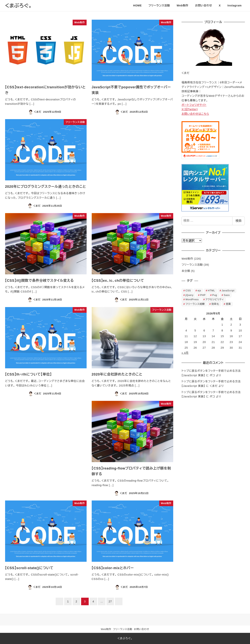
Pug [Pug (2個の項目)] (215, 295)
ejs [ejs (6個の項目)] (199, 291)
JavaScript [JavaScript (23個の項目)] (228, 291)
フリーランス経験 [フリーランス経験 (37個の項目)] (195, 304)
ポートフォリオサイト (194, 105)
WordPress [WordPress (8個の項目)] (192, 299)
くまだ (214, 386)
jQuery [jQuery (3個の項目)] (190, 295)
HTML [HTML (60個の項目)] (211, 291)
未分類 (186, 271)
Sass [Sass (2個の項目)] (227, 295)
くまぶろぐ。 (18, 6)
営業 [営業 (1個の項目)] (228, 304)
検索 (238, 221)
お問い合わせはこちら (195, 114)
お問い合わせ (142, 629)
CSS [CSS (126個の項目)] (188, 291)
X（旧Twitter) (190, 109)
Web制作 (187, 259)
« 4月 (185, 353)
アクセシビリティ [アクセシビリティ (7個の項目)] (215, 299)
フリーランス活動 (192, 265)
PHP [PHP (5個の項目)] (203, 295)
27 (110, 601)
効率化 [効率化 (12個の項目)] (215, 304)
